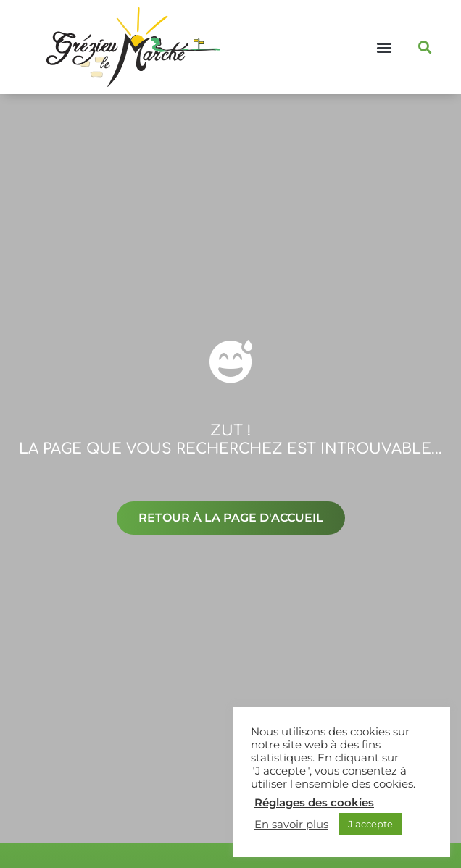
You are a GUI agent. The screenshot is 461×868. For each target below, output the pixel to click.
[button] (384, 47)
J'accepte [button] (370, 824)
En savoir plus (291, 825)
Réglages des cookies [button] (314, 803)
